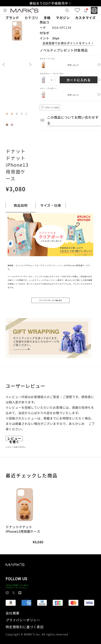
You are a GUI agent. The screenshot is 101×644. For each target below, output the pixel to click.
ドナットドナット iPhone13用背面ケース (23, 529)
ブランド (12, 18)
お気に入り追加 (52, 107)
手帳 (47, 18)
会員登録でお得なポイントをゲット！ (68, 43)
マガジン (63, 18)
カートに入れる (79, 80)
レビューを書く (14, 439)
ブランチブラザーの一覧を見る (50, 300)
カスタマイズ (85, 18)
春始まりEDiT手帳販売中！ (51, 3)
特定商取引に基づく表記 (25, 627)
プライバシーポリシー (23, 620)
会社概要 (13, 613)
